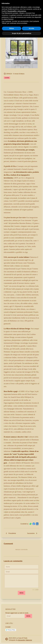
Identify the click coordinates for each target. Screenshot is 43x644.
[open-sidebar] (3, 3)
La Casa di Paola (15, 3)
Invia (21, 593)
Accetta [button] (31, 635)
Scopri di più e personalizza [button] (21, 640)
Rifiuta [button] (12, 635)
